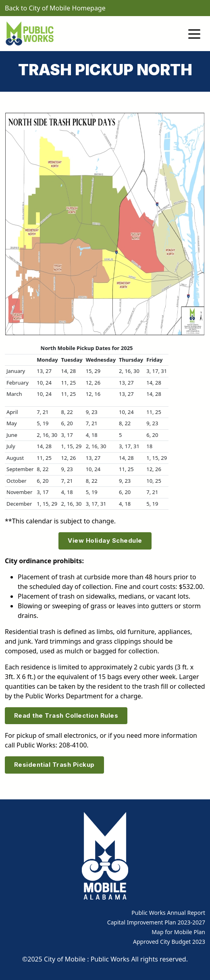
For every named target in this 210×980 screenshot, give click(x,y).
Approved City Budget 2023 (169, 942)
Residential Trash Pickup (54, 765)
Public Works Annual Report (168, 913)
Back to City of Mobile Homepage (55, 8)
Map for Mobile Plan (178, 932)
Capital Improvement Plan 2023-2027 (156, 922)
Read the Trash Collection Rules (66, 715)
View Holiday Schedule (105, 540)
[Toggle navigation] (194, 33)
